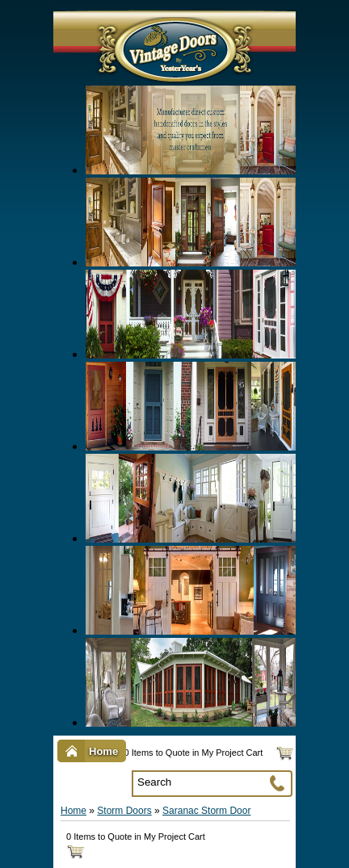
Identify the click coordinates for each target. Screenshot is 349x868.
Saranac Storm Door (206, 811)
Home (74, 811)
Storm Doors (124, 811)
